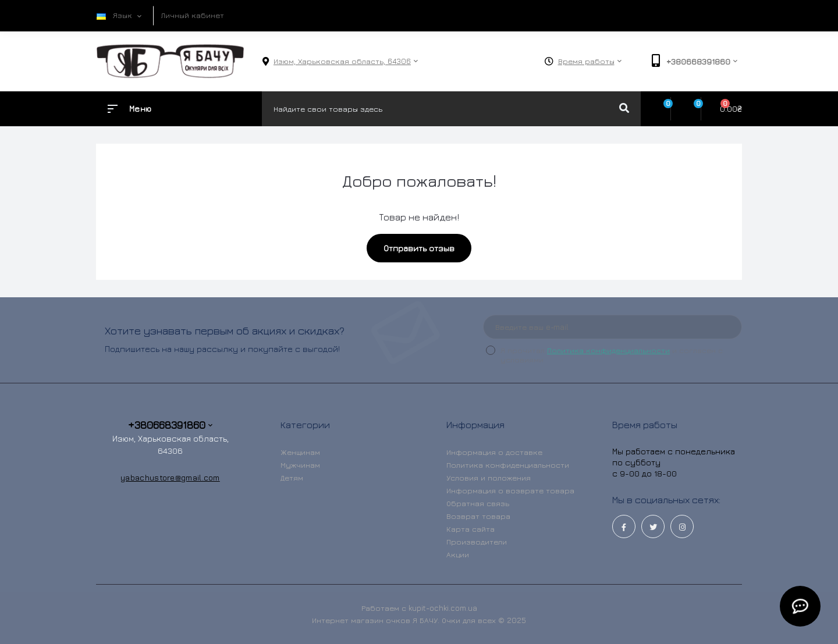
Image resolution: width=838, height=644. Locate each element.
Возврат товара (478, 516)
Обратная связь (478, 503)
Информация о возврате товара (510, 490)
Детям (292, 478)
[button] (342, 61)
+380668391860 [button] (170, 425)
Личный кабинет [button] (193, 15)
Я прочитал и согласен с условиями (612, 355)
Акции (458, 554)
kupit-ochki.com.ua (443, 608)
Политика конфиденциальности (608, 350)
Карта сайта (471, 529)
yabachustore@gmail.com (170, 477)
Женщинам (300, 452)
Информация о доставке (494, 452)
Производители (477, 542)
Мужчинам (300, 465)
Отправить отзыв (419, 248)
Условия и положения (489, 478)
